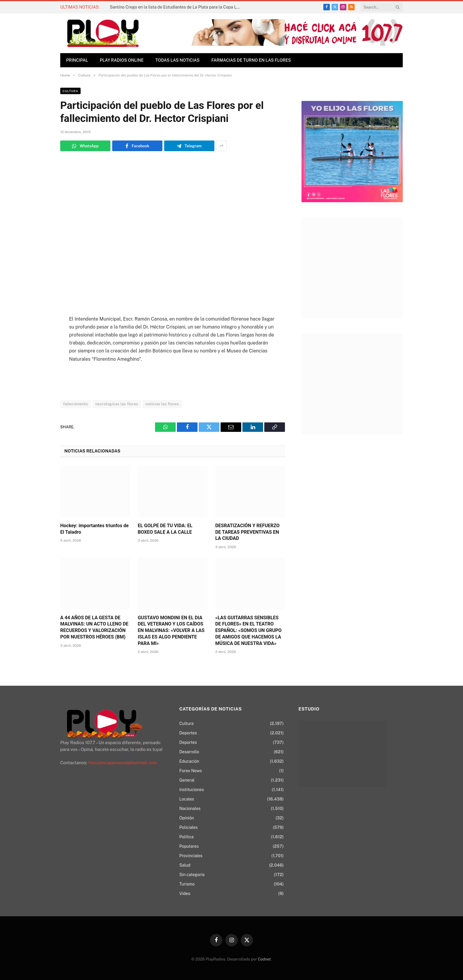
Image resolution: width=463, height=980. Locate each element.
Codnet (264, 959)
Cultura (70, 91)
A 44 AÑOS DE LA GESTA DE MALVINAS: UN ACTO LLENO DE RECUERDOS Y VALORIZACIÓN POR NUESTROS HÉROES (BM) (94, 627)
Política (186, 837)
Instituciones (191, 790)
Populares (189, 846)
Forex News (190, 771)
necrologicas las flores (117, 404)
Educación (189, 761)
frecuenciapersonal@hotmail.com (123, 763)
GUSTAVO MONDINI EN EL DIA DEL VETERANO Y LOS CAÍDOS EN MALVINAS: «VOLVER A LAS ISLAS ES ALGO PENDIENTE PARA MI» (171, 631)
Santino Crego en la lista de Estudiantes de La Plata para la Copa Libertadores (176, 7)
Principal (77, 60)
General (187, 780)
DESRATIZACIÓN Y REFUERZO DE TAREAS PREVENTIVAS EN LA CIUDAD (247, 532)
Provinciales (191, 856)
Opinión (187, 818)
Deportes (188, 733)
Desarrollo (189, 752)
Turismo (187, 884)
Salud (185, 865)
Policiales (188, 827)
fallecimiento (76, 404)
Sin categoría (192, 875)
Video (185, 894)
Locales (187, 799)
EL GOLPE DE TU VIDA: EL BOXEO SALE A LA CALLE (165, 529)
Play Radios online (122, 60)
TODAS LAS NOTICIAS (177, 60)
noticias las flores (162, 404)
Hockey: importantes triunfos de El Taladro (94, 529)
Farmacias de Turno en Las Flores (251, 60)
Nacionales (190, 808)
